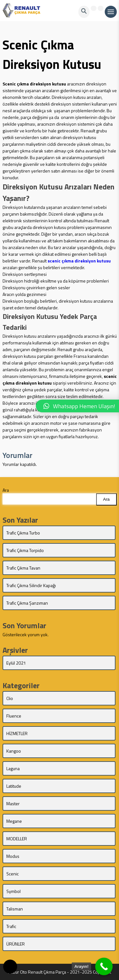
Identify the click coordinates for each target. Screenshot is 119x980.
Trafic (11, 926)
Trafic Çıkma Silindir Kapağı (31, 585)
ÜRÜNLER (16, 944)
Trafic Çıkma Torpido (25, 550)
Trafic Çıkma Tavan (23, 568)
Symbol (13, 891)
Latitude (14, 786)
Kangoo (14, 751)
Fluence (14, 716)
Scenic (13, 874)
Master (13, 803)
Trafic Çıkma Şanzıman (27, 603)
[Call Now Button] (104, 966)
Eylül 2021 (16, 663)
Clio (10, 698)
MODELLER (17, 839)
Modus (13, 856)
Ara (6, 490)
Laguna (13, 768)
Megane (14, 821)
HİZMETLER (17, 733)
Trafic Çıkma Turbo (23, 533)
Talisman (15, 909)
